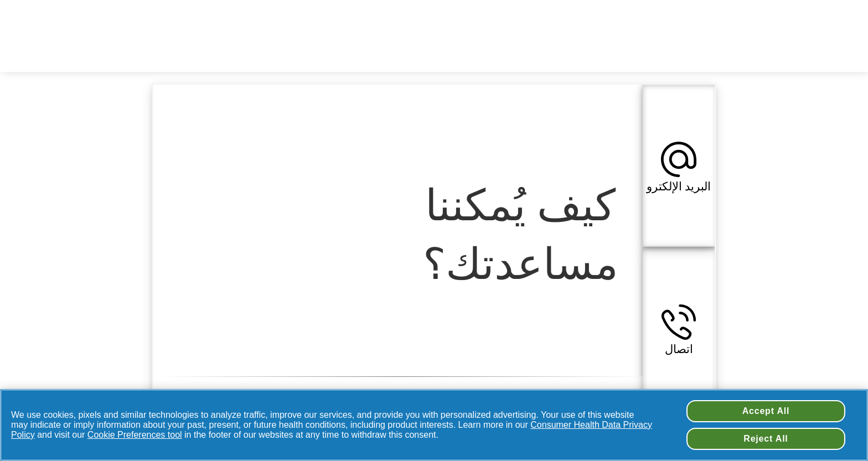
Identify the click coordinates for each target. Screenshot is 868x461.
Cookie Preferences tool (135, 435)
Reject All (766, 439)
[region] (434, 425)
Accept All (766, 411)
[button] (679, 165)
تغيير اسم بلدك (485, 16)
